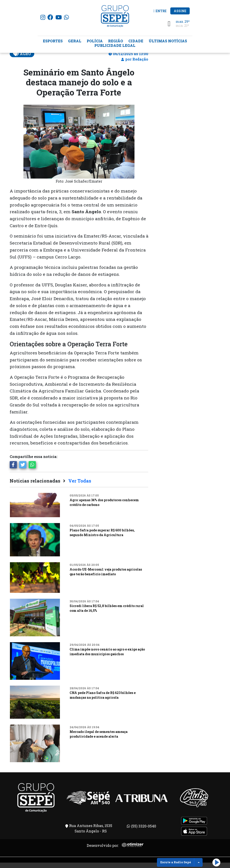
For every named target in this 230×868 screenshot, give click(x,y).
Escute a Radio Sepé (176, 862)
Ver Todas (80, 486)
